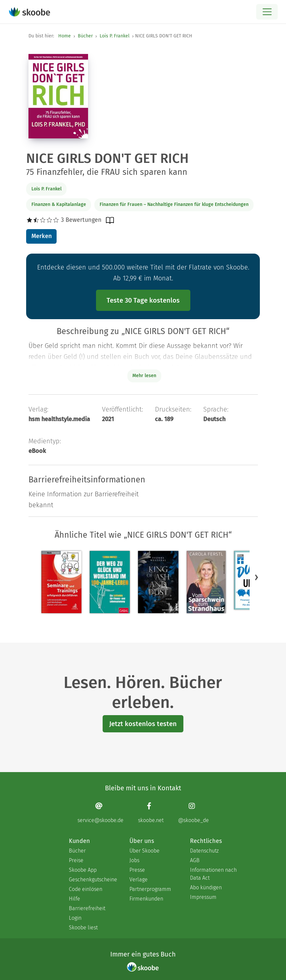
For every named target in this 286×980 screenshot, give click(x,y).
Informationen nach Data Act (213, 874)
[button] (257, 577)
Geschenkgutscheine (93, 880)
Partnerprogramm (150, 889)
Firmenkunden (146, 899)
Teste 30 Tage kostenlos (143, 300)
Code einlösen (86, 889)
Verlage (139, 880)
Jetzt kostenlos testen (143, 724)
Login (75, 918)
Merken (42, 236)
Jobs (134, 860)
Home (65, 36)
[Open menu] (267, 12)
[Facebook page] (151, 813)
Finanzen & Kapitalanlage (59, 204)
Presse (137, 870)
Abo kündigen (206, 887)
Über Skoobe (144, 851)
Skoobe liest (83, 928)
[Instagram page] (193, 813)
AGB (195, 860)
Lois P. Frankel (115, 36)
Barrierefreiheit (87, 908)
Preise (76, 860)
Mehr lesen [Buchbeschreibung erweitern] (144, 376)
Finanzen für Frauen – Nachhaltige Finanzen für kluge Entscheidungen (174, 204)
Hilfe (74, 899)
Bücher (85, 36)
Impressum (203, 897)
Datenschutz (204, 851)
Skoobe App (83, 870)
